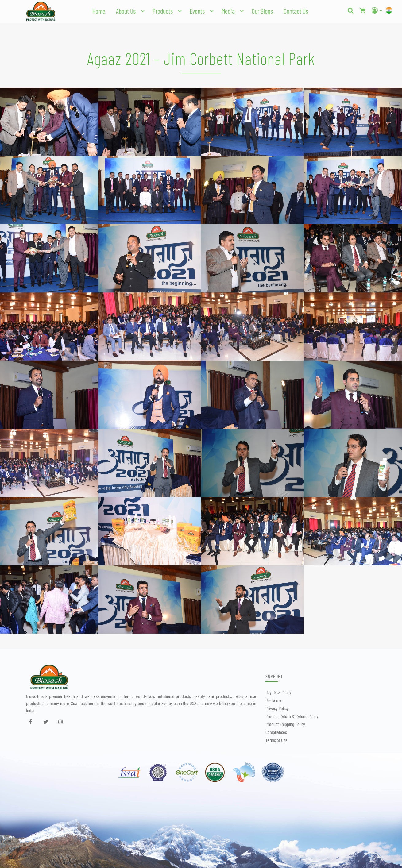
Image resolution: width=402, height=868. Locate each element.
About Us (126, 11)
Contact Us (296, 11)
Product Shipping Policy (285, 724)
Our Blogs (262, 11)
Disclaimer (274, 700)
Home (99, 11)
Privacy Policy (277, 708)
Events (197, 11)
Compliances (276, 732)
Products (163, 11)
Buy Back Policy (278, 692)
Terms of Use (276, 740)
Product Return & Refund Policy (292, 716)
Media (228, 11)
